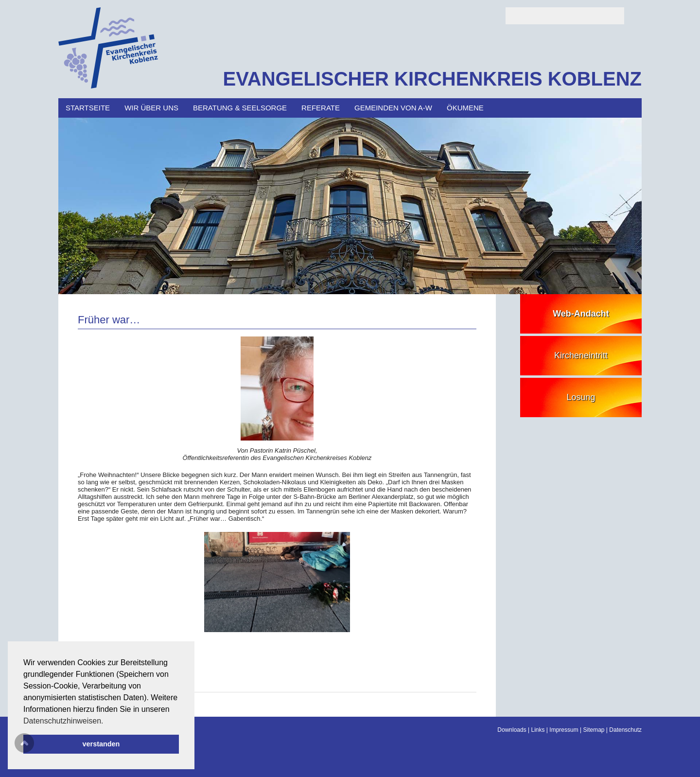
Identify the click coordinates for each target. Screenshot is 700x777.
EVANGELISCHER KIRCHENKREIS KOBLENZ (432, 79)
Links (538, 730)
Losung (581, 397)
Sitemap (594, 730)
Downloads (512, 730)
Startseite (88, 108)
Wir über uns (151, 108)
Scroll (24, 743)
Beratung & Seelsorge (240, 108)
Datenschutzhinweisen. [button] (63, 721)
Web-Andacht (581, 314)
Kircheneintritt (581, 355)
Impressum (564, 730)
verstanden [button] (101, 744)
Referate (321, 108)
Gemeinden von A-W (393, 108)
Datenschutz (625, 730)
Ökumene (465, 108)
